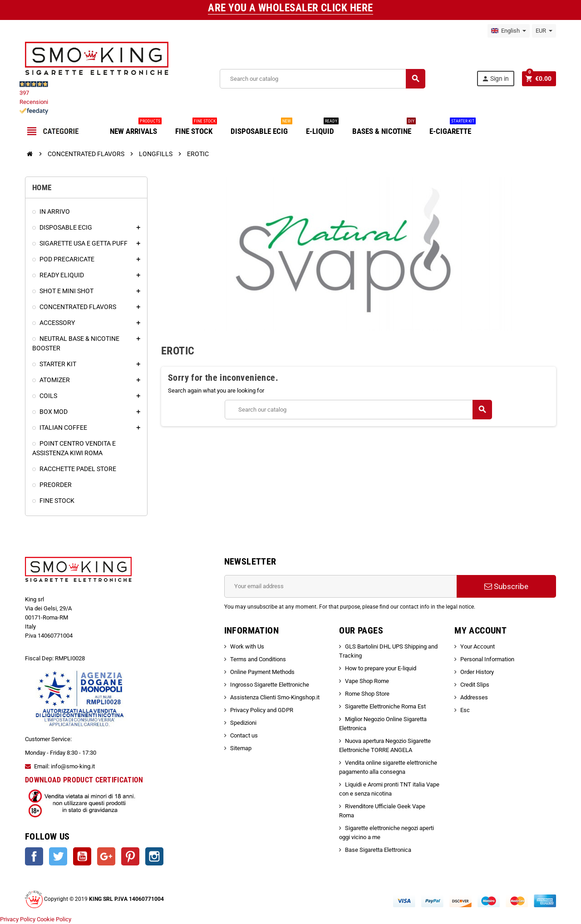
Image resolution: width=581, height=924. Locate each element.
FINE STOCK (196, 128)
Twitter (58, 856)
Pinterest (130, 856)
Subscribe (506, 586)
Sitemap (241, 748)
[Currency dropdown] (544, 31)
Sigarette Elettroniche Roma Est (385, 706)
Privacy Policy (18, 919)
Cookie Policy (54, 919)
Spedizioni (243, 723)
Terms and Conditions (258, 659)
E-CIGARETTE (453, 128)
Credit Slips (475, 685)
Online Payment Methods (262, 672)
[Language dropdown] (509, 31)
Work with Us (247, 646)
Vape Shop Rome (367, 681)
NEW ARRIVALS (136, 128)
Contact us (244, 735)
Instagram (154, 856)
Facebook (34, 856)
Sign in (495, 79)
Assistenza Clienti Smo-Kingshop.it (275, 697)
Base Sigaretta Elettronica (378, 850)
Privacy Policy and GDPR (262, 710)
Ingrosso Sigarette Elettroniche (270, 685)
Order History (477, 672)
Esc (465, 710)
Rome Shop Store (367, 694)
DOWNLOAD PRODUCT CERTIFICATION (84, 780)
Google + (106, 856)
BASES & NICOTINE (384, 128)
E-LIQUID (322, 128)
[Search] (322, 79)
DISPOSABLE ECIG (261, 128)
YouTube (82, 856)
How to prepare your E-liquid (381, 668)
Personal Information (487, 659)
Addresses (474, 697)
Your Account (478, 646)
